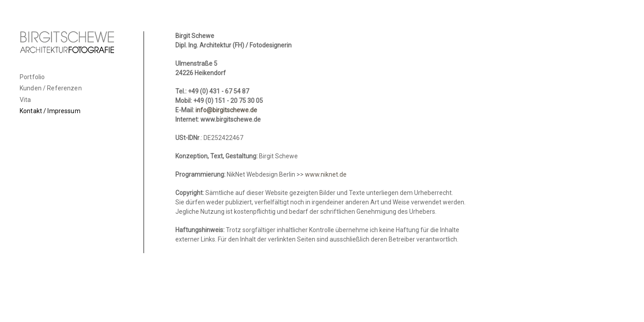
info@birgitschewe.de (226, 110)
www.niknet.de (326, 174)
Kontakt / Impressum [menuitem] (50, 111)
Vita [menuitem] (25, 100)
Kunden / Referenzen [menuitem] (51, 88)
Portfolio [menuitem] (32, 77)
